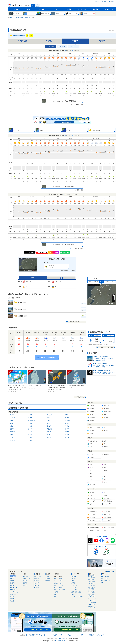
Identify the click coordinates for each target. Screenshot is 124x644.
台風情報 (36, 585)
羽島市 (67, 418)
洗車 (55, 594)
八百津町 (49, 437)
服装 (55, 581)
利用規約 (54, 635)
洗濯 (55, 578)
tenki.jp (14, 6)
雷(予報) (12, 596)
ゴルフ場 (74, 588)
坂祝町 (49, 435)
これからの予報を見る (77, 105)
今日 (33, 278)
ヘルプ (114, 2)
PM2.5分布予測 (14, 592)
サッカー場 (74, 585)
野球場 (73, 583)
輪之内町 (12, 432)
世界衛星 (48, 581)
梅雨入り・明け (94, 588)
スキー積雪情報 (94, 603)
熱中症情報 (94, 592)
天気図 (55, 9)
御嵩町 (30, 440)
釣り (73, 594)
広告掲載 (91, 635)
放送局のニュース (106, 581)
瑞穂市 (49, 423)
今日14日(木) (50, 47)
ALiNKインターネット (41, 635)
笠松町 (67, 426)
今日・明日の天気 (22, 41)
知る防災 (36, 588)
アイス (61, 585)
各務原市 (68, 421)
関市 (67, 415)
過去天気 (25, 583)
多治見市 (49, 415)
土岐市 (49, 421)
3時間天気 (49, 41)
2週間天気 (102, 41)
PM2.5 (113, 282)
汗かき (61, 578)
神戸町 (67, 429)
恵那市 (12, 421)
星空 (55, 585)
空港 (73, 581)
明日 (61, 278)
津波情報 (36, 581)
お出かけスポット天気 (77, 596)
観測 (28, 9)
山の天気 (74, 576)
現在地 (37, 6)
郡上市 (12, 426)
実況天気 (25, 581)
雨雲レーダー (13, 588)
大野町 (67, 432)
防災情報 (42, 9)
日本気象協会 (30, 635)
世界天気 (12, 578)
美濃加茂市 (32, 421)
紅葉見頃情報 (94, 596)
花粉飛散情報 (94, 577)
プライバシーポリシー (66, 635)
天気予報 (15, 9)
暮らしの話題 (105, 578)
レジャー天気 (82, 9)
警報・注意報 (38, 576)
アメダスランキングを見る (106, 347)
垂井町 (30, 429)
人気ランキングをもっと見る (76, 322)
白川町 (67, 437)
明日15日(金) (62, 47)
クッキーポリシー (81, 635)
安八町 (30, 432)
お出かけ (56, 583)
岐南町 (49, 426)
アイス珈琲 (62, 590)
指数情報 (69, 9)
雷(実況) (25, 585)
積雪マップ (13, 590)
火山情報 (36, 583)
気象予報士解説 (105, 576)
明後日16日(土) (74, 47)
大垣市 (30, 415)
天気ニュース (109, 9)
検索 (33, 5)
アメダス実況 (26, 578)
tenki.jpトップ (99, 2)
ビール (61, 588)
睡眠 (55, 596)
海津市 (30, 426)
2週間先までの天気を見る (48, 357)
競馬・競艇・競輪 (76, 592)
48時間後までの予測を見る (68, 270)
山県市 (30, 423)
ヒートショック (94, 600)
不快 (60, 581)
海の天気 (74, 578)
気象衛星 (48, 578)
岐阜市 (12, 415)
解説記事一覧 (80, 397)
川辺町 (12, 437)
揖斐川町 (49, 432)
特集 (102, 583)
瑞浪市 (49, 418)
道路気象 (12, 599)
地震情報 (36, 578)
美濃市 (30, 418)
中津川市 (12, 418)
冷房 (60, 583)
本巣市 (67, 423)
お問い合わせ (100, 635)
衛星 (90, 282)
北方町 (30, 435)
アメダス (107, 282)
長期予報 (12, 585)
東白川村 (12, 440)
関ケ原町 (49, 429)
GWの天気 (94, 584)
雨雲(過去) (25, 576)
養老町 (12, 429)
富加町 (67, 435)
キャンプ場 (74, 590)
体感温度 (56, 592)
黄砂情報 (12, 601)
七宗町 (30, 437)
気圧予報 (12, 581)
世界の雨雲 (13, 594)
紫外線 (55, 590)
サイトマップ (107, 2)
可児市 (12, 423)
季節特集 (96, 9)
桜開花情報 (94, 581)
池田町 (12, 435)
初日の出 (94, 607)
